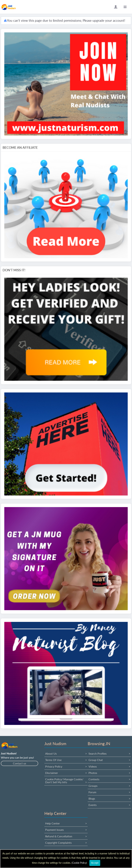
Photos (93, 773)
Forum (92, 792)
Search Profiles (98, 753)
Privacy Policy (54, 766)
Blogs (92, 798)
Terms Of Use (53, 760)
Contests (94, 779)
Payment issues (54, 830)
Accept (95, 863)
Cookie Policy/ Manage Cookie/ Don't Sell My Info (64, 781)
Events (93, 805)
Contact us (20, 763)
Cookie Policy (79, 863)
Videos (93, 766)
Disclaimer (52, 773)
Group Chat (96, 760)
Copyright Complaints (58, 843)
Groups (93, 786)
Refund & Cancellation (59, 836)
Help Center (53, 823)
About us (51, 753)
